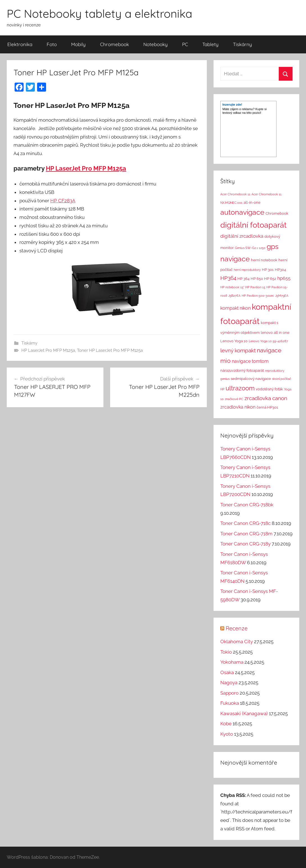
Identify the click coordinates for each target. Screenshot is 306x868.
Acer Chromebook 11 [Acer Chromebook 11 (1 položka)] (235, 194)
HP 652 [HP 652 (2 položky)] (270, 279)
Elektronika (20, 44)
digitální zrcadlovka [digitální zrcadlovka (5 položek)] (242, 236)
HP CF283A (63, 201)
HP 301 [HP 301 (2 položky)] (268, 270)
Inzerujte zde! (232, 105)
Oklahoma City (237, 642)
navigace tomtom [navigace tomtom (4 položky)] (250, 361)
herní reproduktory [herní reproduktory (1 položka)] (247, 270)
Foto (52, 44)
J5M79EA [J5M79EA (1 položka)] (282, 296)
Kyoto (227, 734)
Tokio (226, 652)
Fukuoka (230, 703)
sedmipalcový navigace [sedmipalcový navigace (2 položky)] (251, 379)
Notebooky (156, 44)
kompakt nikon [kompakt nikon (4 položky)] (235, 308)
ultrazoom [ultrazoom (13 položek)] (240, 388)
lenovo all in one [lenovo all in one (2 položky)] (275, 333)
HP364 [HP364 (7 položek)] (228, 278)
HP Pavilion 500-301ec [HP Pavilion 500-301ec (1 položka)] (258, 296)
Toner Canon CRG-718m (246, 534)
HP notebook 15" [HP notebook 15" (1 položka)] (232, 287)
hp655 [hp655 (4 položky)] (284, 278)
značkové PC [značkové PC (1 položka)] (234, 399)
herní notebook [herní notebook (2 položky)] (264, 260)
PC (185, 44)
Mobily (78, 44)
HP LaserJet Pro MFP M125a (86, 168)
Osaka (227, 672)
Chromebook (115, 44)
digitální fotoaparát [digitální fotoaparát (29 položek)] (253, 225)
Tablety (210, 44)
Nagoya (229, 683)
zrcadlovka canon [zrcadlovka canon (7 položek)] (266, 398)
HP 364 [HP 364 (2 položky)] (243, 279)
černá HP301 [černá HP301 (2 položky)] (267, 407)
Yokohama (232, 662)
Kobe (226, 724)
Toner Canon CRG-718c (245, 523)
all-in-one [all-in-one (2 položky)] (252, 202)
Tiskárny (242, 44)
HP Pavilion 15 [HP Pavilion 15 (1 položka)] (255, 287)
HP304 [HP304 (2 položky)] (280, 270)
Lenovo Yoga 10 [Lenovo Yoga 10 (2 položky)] (234, 341)
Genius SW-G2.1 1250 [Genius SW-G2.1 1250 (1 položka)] (250, 248)
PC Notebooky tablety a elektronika (99, 13)
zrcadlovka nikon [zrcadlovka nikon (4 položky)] (238, 407)
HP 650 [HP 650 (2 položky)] (257, 279)
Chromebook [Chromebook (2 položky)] (277, 213)
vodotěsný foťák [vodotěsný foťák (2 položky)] (269, 389)
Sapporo (229, 693)
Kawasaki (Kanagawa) (244, 713)
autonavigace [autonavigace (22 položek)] (242, 212)
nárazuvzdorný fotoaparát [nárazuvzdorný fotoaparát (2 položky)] (242, 370)
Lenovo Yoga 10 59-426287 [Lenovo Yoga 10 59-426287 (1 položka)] (268, 341)
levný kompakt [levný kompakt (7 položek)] (238, 350)
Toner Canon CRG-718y (245, 544)
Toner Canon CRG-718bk (247, 505)
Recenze (237, 628)
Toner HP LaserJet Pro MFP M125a (110, 350)
